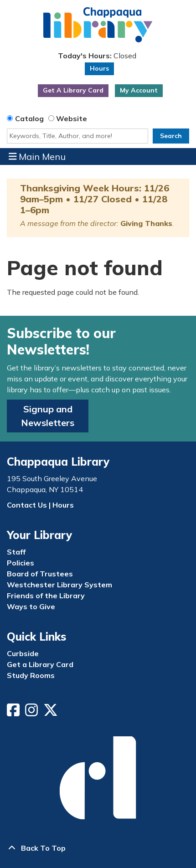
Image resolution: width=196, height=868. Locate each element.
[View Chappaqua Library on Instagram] (32, 713)
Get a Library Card (40, 664)
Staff (16, 552)
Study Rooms (31, 675)
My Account (139, 90)
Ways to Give (31, 606)
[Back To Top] (98, 848)
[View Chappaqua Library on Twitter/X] (52, 713)
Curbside (23, 653)
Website (72, 118)
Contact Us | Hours (40, 505)
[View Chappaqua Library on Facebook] (14, 713)
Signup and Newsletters (48, 416)
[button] (97, 56)
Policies (21, 563)
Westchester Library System (59, 585)
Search (171, 136)
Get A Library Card (73, 90)
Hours (99, 68)
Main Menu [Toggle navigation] (37, 156)
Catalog (29, 118)
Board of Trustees (40, 574)
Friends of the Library (46, 596)
